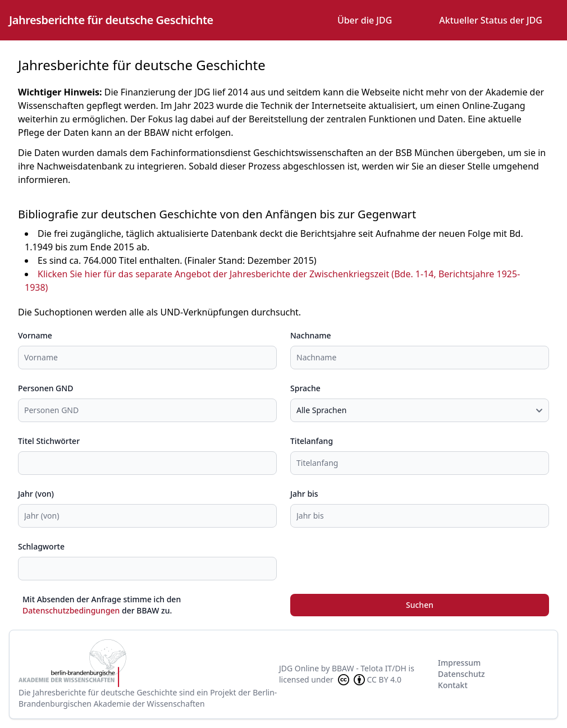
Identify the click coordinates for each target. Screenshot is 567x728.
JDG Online (299, 668)
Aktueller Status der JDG (491, 20)
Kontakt (453, 685)
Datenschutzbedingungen (71, 610)
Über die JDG (365, 20)
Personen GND (45, 388)
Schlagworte (41, 546)
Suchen (420, 605)
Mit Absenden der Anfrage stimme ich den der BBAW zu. (102, 605)
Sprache (305, 388)
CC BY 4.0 (369, 680)
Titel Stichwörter (49, 441)
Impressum (459, 663)
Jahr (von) (36, 494)
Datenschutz (461, 674)
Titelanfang (312, 441)
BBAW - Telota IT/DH (369, 668)
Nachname (311, 335)
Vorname (35, 335)
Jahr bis (304, 494)
